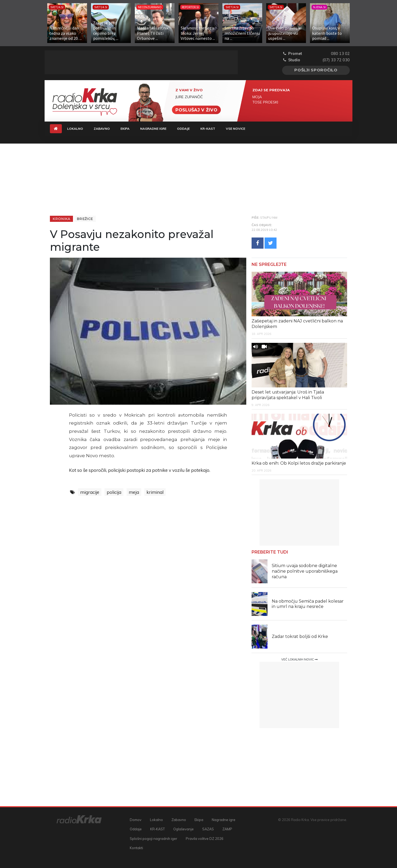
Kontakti (136, 848)
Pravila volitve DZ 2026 (205, 839)
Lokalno (75, 129)
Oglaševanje (184, 829)
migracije (90, 492)
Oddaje (183, 129)
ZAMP (227, 829)
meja (134, 492)
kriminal (155, 492)
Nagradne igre (153, 129)
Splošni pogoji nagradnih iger (154, 839)
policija (114, 492)
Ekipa (125, 129)
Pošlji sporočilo (316, 70)
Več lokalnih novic (299, 659)
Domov (136, 820)
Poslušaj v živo (196, 110)
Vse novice (236, 129)
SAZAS (208, 829)
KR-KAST (208, 129)
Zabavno (102, 129)
